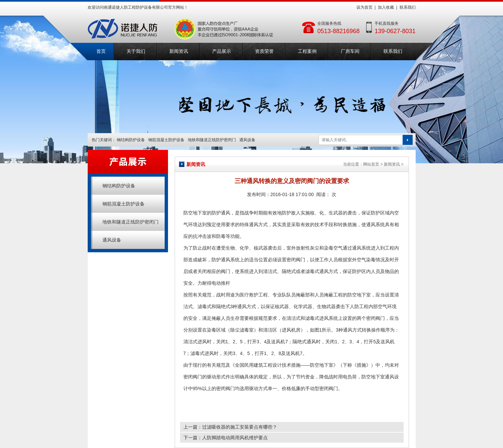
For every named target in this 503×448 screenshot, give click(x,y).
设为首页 (364, 7)
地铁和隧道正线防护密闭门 (212, 140)
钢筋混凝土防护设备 (166, 140)
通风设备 (247, 140)
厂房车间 (350, 51)
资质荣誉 (264, 51)
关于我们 (136, 51)
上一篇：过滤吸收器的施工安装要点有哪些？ (230, 427)
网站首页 (371, 164)
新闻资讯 (179, 51)
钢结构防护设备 (131, 140)
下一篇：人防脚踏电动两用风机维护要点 (226, 438)
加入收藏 (386, 7)
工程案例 (307, 51)
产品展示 (222, 51)
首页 (101, 51)
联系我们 (408, 7)
